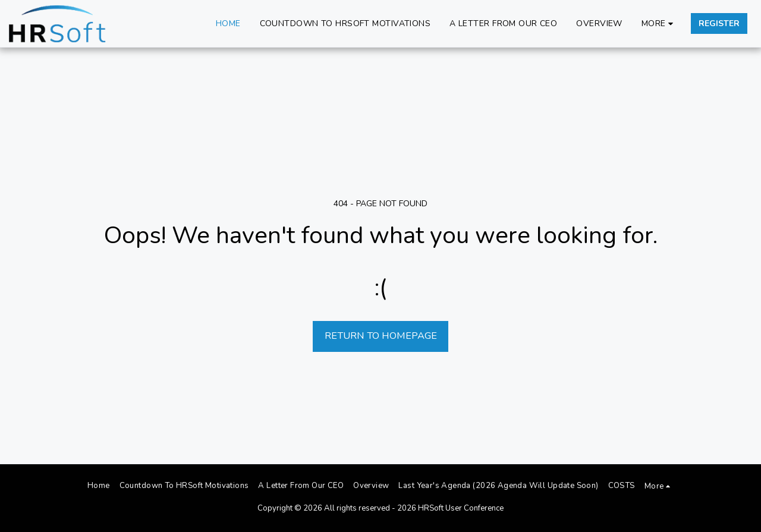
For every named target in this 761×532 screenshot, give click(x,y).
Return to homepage (381, 336)
